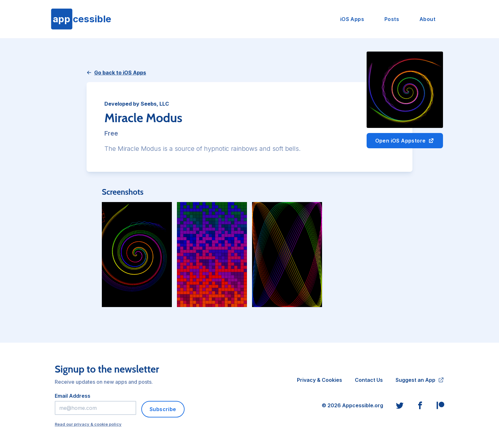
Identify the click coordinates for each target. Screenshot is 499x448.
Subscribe (163, 409)
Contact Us (369, 380)
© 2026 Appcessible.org (352, 405)
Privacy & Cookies (320, 380)
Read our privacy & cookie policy (88, 424)
